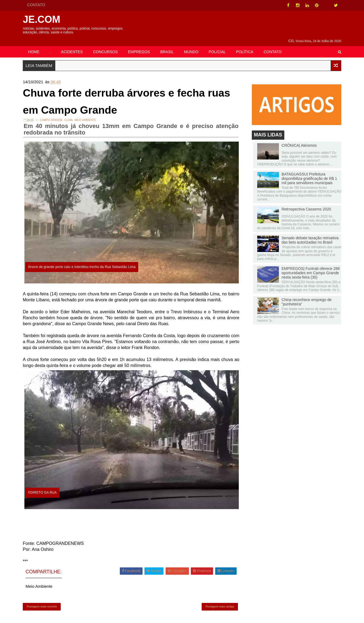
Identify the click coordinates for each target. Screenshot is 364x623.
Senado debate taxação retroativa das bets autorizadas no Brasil (310, 234)
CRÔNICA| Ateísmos (299, 139)
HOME (34, 45)
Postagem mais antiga (220, 600)
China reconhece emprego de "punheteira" (306, 296)
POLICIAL (218, 45)
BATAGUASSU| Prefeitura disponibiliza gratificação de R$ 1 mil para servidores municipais (309, 172)
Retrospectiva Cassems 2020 (306, 203)
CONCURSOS (106, 45)
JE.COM (42, 19)
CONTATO (37, 5)
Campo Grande (52, 114)
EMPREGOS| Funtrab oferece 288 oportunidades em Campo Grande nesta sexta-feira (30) (310, 267)
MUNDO (192, 45)
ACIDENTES (72, 45)
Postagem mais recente (43, 600)
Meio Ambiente (86, 114)
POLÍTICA (245, 45)
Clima (69, 114)
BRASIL (167, 45)
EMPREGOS (140, 45)
